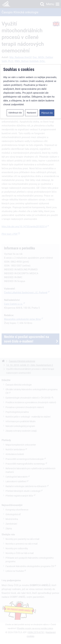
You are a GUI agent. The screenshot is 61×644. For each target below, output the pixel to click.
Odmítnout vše (15, 112)
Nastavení (31, 112)
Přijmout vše (47, 113)
